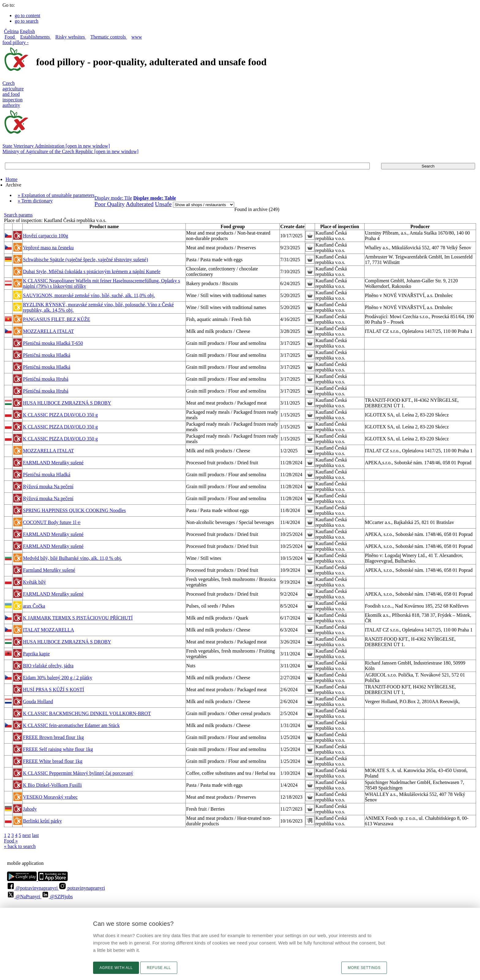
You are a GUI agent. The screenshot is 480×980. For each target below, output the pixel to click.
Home (11, 179)
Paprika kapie (36, 654)
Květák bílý (34, 582)
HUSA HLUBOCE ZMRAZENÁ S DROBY (67, 403)
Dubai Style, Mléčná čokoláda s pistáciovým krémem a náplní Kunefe (92, 271)
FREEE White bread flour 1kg (53, 761)
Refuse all (159, 968)
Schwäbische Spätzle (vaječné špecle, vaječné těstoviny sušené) (85, 260)
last (36, 835)
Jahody (30, 809)
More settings (364, 968)
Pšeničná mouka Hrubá (46, 379)
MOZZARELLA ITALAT (48, 331)
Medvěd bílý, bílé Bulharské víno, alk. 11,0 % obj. (72, 558)
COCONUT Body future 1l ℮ (52, 522)
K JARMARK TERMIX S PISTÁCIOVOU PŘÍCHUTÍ (78, 618)
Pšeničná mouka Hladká (47, 355)
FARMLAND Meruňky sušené (53, 463)
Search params (18, 215)
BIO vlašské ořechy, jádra (48, 666)
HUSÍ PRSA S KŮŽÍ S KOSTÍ (54, 690)
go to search (26, 21)
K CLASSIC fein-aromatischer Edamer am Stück (71, 725)
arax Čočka (34, 606)
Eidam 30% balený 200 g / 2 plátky (58, 678)
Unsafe (163, 204)
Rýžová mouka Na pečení (48, 486)
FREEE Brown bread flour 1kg (53, 737)
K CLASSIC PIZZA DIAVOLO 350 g (60, 415)
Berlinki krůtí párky (42, 821)
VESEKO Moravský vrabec (50, 797)
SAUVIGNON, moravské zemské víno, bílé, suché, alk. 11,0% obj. (89, 295)
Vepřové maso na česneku (48, 248)
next (27, 835)
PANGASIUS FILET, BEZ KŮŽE (57, 319)
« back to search (20, 846)
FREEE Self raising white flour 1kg (58, 749)
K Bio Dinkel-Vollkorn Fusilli (52, 785)
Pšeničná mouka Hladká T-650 (53, 343)
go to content (28, 15)
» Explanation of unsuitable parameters (56, 195)
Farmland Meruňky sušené (49, 570)
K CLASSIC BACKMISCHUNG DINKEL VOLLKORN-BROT (87, 713)
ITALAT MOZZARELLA (49, 630)
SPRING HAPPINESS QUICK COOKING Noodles (74, 510)
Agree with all (116, 968)
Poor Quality (110, 204)
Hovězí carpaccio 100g (45, 236)
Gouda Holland (38, 701)
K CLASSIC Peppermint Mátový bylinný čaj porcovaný (78, 773)
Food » (11, 841)
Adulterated (140, 204)
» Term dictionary (35, 201)
